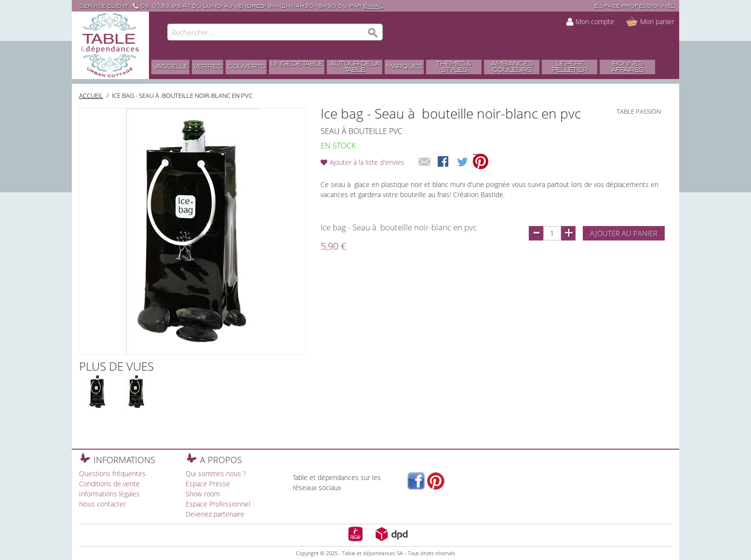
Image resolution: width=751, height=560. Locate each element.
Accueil (91, 95)
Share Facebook (444, 162)
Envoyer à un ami (425, 162)
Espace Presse (208, 484)
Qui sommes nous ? (216, 473)
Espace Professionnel (218, 504)
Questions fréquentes (112, 473)
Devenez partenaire (215, 514)
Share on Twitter (463, 162)
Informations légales (109, 494)
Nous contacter (102, 504)
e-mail (373, 6)
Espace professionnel (634, 6)
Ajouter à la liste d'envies (367, 162)
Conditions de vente (109, 484)
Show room (203, 494)
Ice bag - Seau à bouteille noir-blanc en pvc (182, 95)
